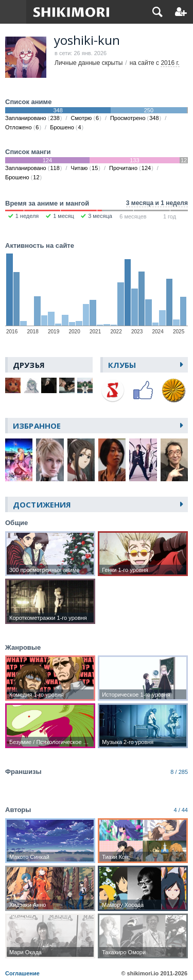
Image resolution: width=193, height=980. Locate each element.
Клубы (122, 365)
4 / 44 (181, 810)
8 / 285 (179, 772)
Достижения (42, 504)
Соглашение (22, 973)
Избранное (37, 426)
